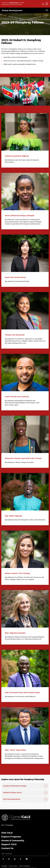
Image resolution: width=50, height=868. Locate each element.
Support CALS (9, 844)
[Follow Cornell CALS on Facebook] (3, 859)
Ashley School (14, 3)
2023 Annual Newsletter (12, 799)
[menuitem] (47, 4)
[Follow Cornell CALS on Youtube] (27, 859)
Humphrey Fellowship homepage (15, 786)
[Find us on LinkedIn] (15, 859)
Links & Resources (7, 854)
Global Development (12, 10)
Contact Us (7, 848)
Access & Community (13, 840)
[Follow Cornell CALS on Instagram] (9, 859)
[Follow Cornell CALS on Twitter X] (21, 859)
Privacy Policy (13, 866)
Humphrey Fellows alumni (12, 793)
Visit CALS (7, 833)
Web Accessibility (24, 866)
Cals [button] (47, 3)
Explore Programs (11, 837)
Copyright (4, 866)
